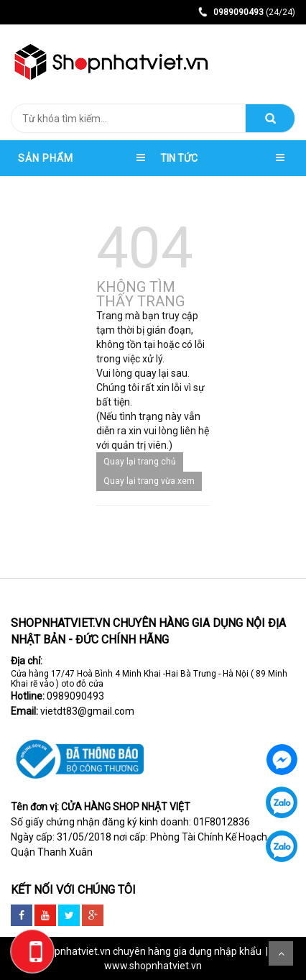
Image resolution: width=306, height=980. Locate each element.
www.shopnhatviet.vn (153, 966)
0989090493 (75, 696)
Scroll (281, 953)
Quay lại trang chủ (140, 462)
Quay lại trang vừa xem (149, 481)
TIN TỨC (179, 158)
